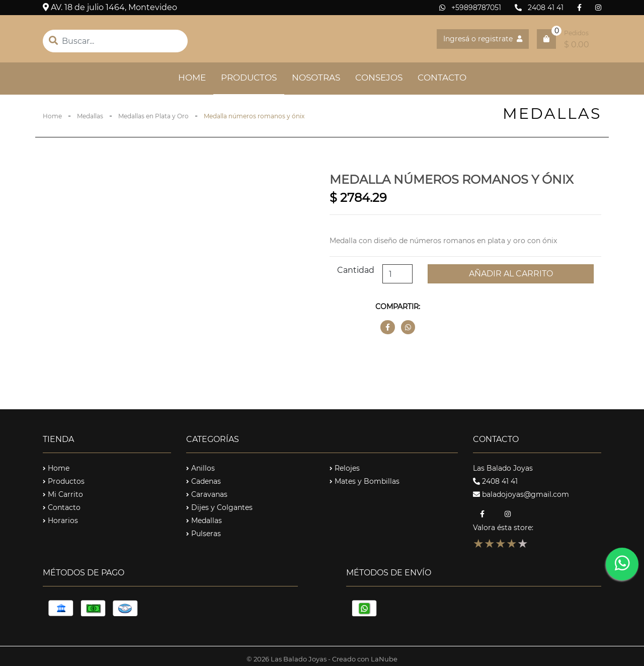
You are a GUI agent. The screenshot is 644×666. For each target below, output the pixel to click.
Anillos (200, 468)
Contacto (62, 507)
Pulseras (204, 534)
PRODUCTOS (249, 78)
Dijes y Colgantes (219, 507)
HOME (196, 77)
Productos (64, 481)
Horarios (60, 521)
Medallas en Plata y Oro (153, 116)
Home (52, 116)
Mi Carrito (63, 494)
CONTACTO (442, 78)
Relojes (345, 468)
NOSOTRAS (316, 78)
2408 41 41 (539, 8)
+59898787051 (470, 8)
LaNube (384, 660)
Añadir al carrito (511, 274)
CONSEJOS (379, 78)
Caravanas (207, 494)
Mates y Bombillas (365, 481)
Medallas (90, 116)
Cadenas (204, 481)
